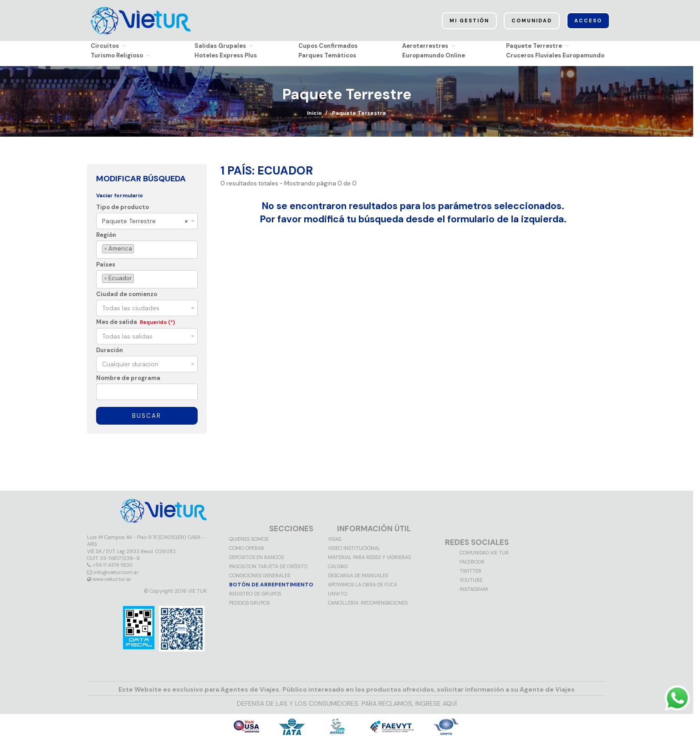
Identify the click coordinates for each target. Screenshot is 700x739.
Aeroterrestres (429, 46)
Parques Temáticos (327, 55)
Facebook (472, 562)
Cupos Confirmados (328, 46)
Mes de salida (117, 322)
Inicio (314, 113)
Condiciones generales (260, 575)
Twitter (470, 571)
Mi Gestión (469, 21)
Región (106, 235)
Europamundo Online (434, 55)
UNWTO (337, 594)
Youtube (471, 580)
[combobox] (147, 221)
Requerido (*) (157, 322)
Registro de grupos (255, 594)
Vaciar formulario (120, 195)
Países (106, 264)
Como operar (247, 548)
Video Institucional (354, 548)
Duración (110, 350)
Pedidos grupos (249, 603)
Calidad (338, 566)
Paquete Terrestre (537, 46)
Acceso (588, 21)
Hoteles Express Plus (226, 55)
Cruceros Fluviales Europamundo (555, 55)
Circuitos (108, 46)
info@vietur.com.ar (116, 572)
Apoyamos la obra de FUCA (363, 585)
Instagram (474, 589)
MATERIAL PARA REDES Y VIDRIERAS (369, 557)
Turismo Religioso (120, 55)
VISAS (335, 539)
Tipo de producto (123, 207)
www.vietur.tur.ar (112, 579)
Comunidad (532, 21)
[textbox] (138, 249)
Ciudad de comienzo (127, 294)
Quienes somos (249, 539)
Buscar (147, 416)
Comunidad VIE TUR (484, 553)
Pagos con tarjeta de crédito (268, 566)
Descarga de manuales (358, 575)
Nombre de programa (128, 378)
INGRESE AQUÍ (436, 703)
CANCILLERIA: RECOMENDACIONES (368, 603)
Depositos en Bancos (256, 557)
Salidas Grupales (224, 46)
